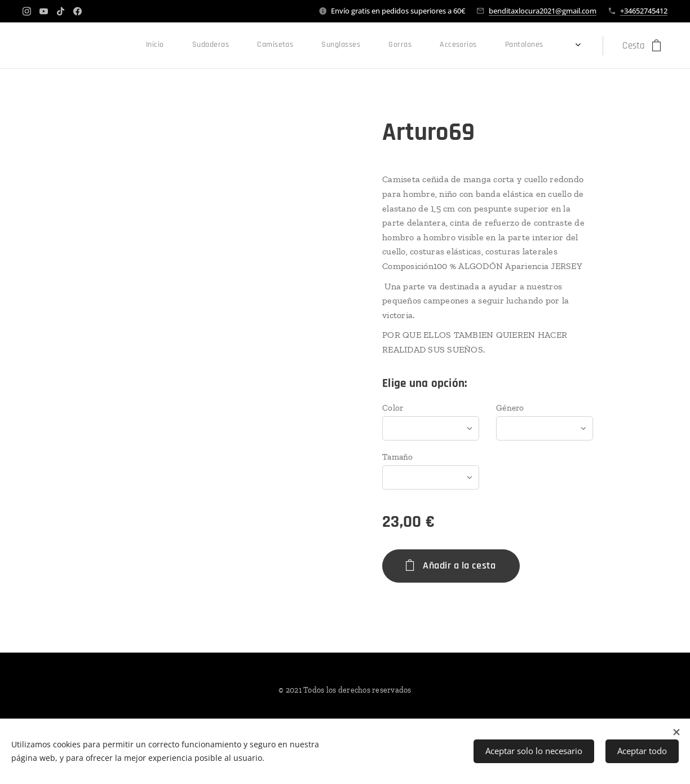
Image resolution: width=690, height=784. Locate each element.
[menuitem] (256, 46)
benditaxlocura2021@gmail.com (543, 11)
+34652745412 (644, 11)
